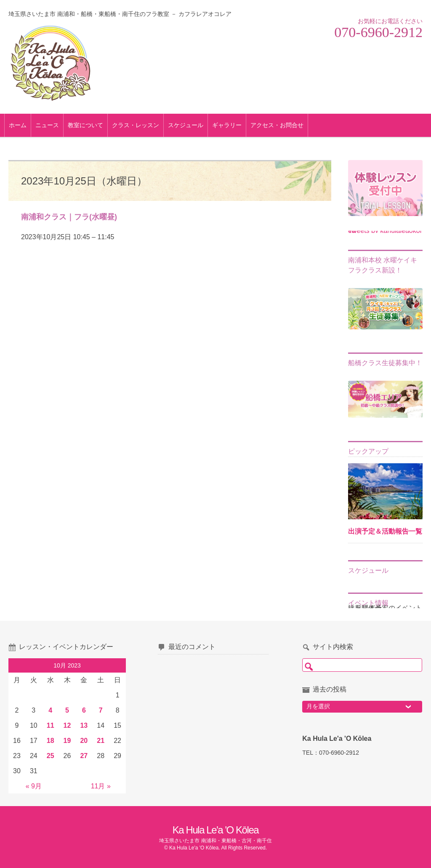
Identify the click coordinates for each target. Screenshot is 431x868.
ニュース (51, 125)
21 (101, 741)
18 (51, 741)
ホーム (22, 125)
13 (84, 725)
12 (67, 725)
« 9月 (34, 786)
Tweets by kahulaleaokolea (385, 231)
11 (51, 725)
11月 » (101, 786)
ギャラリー (231, 125)
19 (67, 741)
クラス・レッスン (140, 125)
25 (51, 756)
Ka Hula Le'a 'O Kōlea (215, 830)
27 (84, 756)
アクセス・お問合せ (281, 125)
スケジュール (190, 125)
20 (84, 741)
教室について (90, 125)
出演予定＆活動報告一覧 (385, 531)
